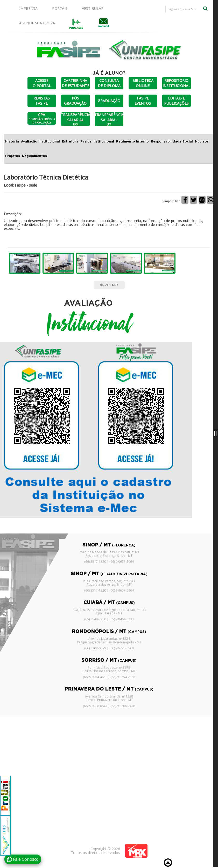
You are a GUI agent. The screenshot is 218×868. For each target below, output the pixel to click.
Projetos (13, 156)
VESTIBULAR (93, 8)
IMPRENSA (28, 8)
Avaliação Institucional (40, 141)
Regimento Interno (132, 141)
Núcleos (202, 141)
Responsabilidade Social (172, 141)
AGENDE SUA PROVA (37, 23)
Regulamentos (34, 156)
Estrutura (70, 141)
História (12, 141)
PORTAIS (60, 8)
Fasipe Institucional (97, 141)
